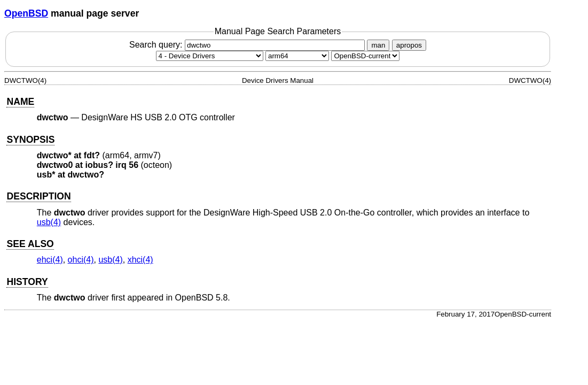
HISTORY (27, 282)
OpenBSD (26, 13)
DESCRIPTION (38, 196)
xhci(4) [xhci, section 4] (140, 260)
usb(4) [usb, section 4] (49, 222)
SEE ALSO (30, 244)
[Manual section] (210, 56)
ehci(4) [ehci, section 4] (50, 260)
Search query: (248, 45)
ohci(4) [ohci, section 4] (81, 260)
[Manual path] (365, 56)
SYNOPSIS (30, 140)
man (378, 45)
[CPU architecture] (297, 56)
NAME (20, 102)
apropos (409, 45)
